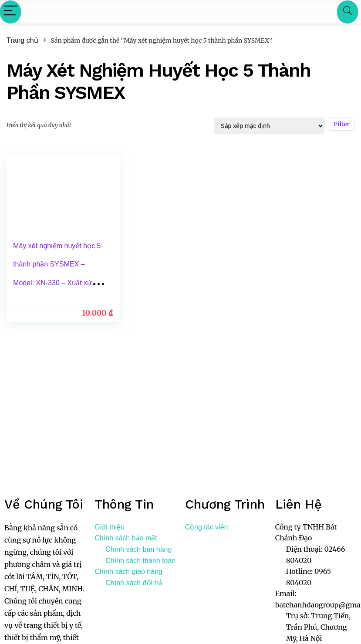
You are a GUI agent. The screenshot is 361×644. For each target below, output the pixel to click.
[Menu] (10, 12)
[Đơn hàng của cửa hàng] (269, 126)
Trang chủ (22, 40)
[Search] (348, 12)
